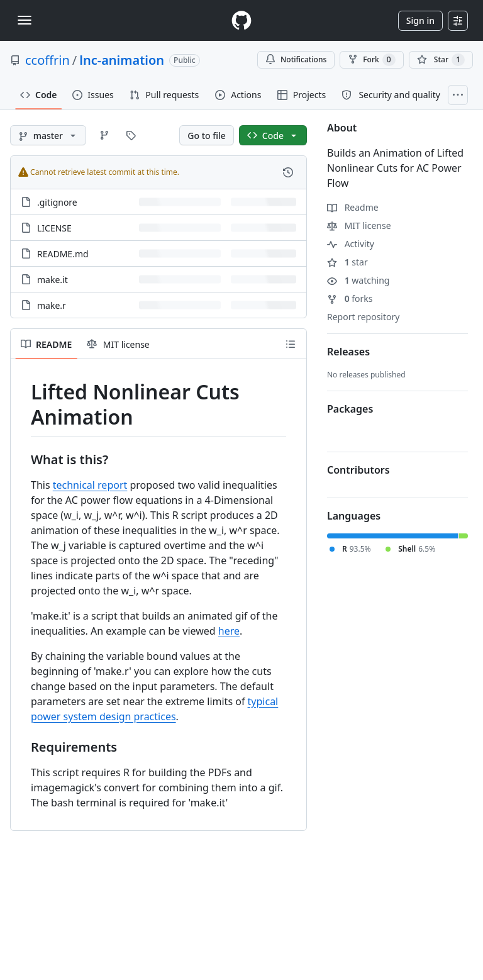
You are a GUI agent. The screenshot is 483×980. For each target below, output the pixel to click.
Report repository (363, 317)
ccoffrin (47, 60)
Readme (353, 207)
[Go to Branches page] (104, 135)
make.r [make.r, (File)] (52, 305)
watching (358, 280)
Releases (348, 352)
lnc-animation (122, 60)
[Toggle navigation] (25, 20)
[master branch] (48, 135)
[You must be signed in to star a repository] (441, 60)
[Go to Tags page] (131, 135)
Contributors (358, 470)
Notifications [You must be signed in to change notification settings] (296, 59)
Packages (350, 409)
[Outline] (291, 344)
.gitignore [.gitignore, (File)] (57, 202)
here (229, 631)
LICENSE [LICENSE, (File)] (54, 228)
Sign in (420, 20)
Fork (371, 60)
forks (350, 298)
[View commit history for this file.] (288, 172)
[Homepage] (241, 20)
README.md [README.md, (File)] (63, 254)
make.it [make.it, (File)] (53, 280)
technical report (90, 485)
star (347, 262)
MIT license (359, 226)
